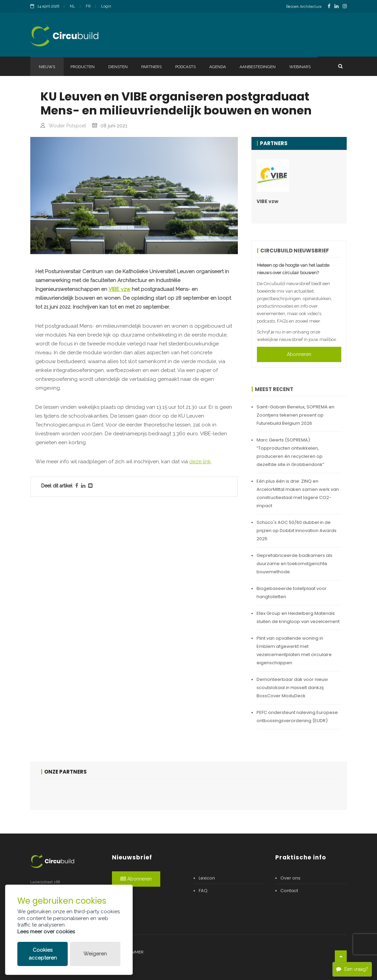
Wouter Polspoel (67, 126)
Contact (289, 891)
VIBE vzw (119, 289)
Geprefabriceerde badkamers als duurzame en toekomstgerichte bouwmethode (294, 564)
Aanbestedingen (258, 67)
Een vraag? (352, 969)
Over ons (290, 878)
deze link (200, 462)
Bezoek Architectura (304, 7)
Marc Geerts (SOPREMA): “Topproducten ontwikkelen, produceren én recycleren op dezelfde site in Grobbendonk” (290, 452)
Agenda (218, 67)
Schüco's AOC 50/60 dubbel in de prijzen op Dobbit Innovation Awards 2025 (297, 531)
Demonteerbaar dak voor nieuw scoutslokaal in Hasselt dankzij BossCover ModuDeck (292, 688)
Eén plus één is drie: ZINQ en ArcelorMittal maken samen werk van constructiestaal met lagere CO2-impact (298, 493)
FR (88, 6)
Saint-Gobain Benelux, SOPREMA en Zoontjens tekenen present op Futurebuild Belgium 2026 (296, 415)
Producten (83, 67)
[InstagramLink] (345, 6)
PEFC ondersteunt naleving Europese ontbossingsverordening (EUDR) (297, 717)
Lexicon (207, 878)
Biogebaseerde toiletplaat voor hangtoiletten (292, 593)
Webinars (300, 67)
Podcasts (185, 67)
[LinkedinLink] (337, 6)
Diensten (118, 67)
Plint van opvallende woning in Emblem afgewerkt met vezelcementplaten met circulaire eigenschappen (294, 650)
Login (106, 6)
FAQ (203, 891)
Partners (151, 67)
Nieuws (47, 67)
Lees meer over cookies (46, 932)
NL (72, 6)
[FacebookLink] (329, 6)
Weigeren (95, 954)
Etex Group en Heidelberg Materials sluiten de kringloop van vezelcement (298, 617)
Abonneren (299, 354)
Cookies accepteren (43, 954)
